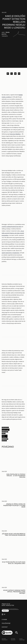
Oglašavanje (6, 623)
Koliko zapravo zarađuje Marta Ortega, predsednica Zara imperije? (14, 592)
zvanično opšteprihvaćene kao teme (12, 227)
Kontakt (5, 627)
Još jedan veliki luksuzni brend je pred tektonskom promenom (14, 534)
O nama (4, 619)
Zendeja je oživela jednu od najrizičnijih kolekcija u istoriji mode (14, 505)
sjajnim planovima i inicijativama (10, 253)
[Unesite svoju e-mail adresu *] (10, 609)
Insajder (4, 12)
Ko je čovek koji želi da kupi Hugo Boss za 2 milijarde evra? (14, 563)
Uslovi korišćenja (22, 639)
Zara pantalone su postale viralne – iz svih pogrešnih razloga (16, 476)
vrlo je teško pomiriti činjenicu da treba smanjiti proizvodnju (13, 233)
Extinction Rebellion (15, 134)
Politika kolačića (13, 639)
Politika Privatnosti (5, 639)
